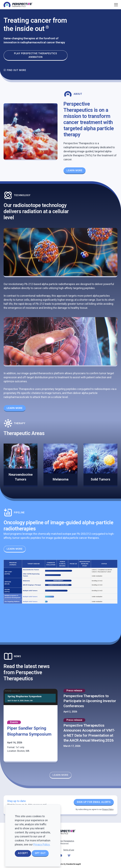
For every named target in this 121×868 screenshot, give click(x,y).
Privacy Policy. (42, 844)
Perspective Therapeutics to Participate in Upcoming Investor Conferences (90, 701)
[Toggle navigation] (116, 5)
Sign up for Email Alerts (94, 802)
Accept (23, 853)
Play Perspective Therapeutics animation (36, 55)
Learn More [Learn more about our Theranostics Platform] (75, 170)
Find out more (15, 70)
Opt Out (40, 853)
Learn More (15, 408)
